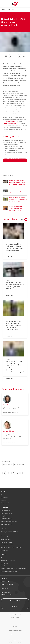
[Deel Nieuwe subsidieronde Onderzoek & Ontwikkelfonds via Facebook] (15, 56)
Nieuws (13, 10)
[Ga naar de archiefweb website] (15, 626)
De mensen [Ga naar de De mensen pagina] (5, 563)
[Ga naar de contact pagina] (24, 4)
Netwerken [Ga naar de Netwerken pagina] (4, 550)
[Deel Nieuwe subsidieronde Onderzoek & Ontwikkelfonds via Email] (6, 56)
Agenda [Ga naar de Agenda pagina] (3, 500)
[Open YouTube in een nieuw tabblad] (15, 641)
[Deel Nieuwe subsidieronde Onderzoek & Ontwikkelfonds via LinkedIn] (11, 56)
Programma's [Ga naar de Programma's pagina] (5, 507)
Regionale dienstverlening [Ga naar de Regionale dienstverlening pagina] (9, 521)
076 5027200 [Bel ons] (15, 600)
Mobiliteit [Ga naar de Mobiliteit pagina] (4, 516)
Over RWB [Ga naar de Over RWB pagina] (4, 554)
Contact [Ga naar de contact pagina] (15, 607)
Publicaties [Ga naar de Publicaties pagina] (4, 498)
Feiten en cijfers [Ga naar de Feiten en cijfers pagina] (6, 539)
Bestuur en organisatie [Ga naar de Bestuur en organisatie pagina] (8, 561)
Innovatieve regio (19, 464)
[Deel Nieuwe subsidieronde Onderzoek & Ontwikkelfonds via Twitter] (20, 56)
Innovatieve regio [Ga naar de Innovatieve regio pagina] (6, 513)
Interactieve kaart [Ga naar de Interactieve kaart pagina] (6, 542)
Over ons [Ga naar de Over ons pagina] (4, 558)
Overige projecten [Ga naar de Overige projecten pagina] (7, 524)
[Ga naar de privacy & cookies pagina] (15, 618)
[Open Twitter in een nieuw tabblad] (20, 641)
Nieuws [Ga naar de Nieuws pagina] (3, 495)
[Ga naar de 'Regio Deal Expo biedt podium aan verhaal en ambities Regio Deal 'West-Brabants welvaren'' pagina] (15, 248)
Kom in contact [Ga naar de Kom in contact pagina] (6, 566)
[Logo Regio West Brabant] (18, 4)
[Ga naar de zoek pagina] (28, 4)
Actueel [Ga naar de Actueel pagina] (3, 491)
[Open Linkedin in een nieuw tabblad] (11, 641)
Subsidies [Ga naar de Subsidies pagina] (4, 528)
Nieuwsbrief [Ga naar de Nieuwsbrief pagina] (5, 503)
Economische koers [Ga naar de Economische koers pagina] (7, 545)
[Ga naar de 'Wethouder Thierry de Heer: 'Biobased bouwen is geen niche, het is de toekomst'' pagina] (15, 286)
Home (4, 10)
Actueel (8, 10)
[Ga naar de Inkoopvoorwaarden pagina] (15, 635)
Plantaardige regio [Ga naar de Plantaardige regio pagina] (7, 519)
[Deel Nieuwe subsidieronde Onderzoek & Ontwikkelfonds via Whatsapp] (24, 56)
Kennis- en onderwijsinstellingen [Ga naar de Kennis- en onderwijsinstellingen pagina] (11, 548)
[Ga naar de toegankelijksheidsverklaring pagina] (15, 631)
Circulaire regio (8, 464)
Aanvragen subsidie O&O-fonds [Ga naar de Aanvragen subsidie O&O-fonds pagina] (11, 532)
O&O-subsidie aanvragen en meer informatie (15, 160)
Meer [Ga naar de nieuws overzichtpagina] (24, 219)
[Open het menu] (2, 4)
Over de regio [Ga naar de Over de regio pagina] (5, 536)
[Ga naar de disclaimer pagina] (15, 622)
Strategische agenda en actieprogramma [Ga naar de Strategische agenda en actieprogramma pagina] (14, 569)
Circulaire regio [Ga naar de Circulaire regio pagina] (6, 511)
